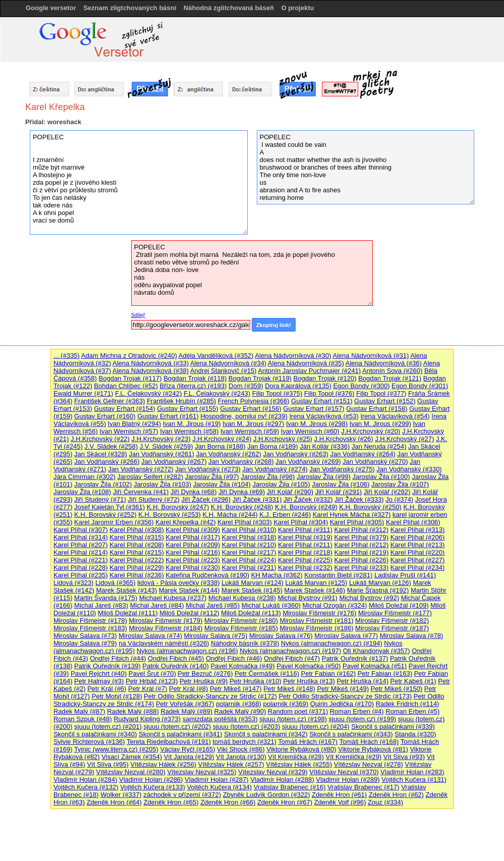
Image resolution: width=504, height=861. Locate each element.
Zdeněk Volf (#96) (340, 802)
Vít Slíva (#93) (404, 757)
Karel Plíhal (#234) (418, 568)
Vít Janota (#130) (241, 757)
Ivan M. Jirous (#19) (192, 424)
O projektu (297, 8)
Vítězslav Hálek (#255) (299, 764)
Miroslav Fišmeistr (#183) (90, 628)
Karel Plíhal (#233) (361, 568)
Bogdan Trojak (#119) (260, 378)
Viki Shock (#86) (241, 749)
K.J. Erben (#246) (285, 515)
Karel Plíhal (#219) (361, 552)
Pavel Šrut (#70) (152, 674)
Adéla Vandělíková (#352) (216, 356)
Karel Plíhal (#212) (361, 545)
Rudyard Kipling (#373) (147, 719)
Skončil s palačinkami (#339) (393, 727)
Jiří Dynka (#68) (194, 492)
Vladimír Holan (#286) (151, 779)
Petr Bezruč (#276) (205, 674)
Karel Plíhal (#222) (137, 560)
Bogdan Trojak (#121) (390, 378)
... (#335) (67, 356)
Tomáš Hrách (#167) (308, 742)
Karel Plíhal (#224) (249, 560)
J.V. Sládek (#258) (111, 446)
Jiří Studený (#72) (154, 499)
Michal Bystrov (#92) (369, 598)
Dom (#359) (246, 386)
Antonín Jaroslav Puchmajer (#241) (309, 371)
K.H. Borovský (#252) (105, 515)
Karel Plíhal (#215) (137, 552)
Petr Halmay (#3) (99, 681)
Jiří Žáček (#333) (359, 499)
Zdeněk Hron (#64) (114, 802)
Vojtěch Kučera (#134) (219, 787)
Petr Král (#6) (107, 689)
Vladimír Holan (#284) (85, 779)
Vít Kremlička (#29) (354, 757)
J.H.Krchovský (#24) (222, 439)
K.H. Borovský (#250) (370, 507)
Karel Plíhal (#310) (249, 530)
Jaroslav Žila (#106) (341, 484)
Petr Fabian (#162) (328, 674)
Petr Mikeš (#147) (236, 689)
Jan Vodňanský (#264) (363, 454)
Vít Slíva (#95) (107, 764)
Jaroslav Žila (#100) (381, 477)
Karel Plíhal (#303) (245, 522)
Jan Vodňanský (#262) (229, 454)
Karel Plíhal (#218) (305, 552)
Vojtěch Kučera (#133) (153, 787)
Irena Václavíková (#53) (324, 416)
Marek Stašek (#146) (315, 590)
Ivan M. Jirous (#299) (380, 424)
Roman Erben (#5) (412, 711)
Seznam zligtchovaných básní (130, 8)
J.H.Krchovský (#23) (161, 439)
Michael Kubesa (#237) (173, 598)
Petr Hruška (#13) (309, 681)
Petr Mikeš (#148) (289, 689)
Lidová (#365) (116, 583)
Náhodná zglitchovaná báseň (229, 8)
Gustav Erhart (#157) (314, 409)
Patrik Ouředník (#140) (176, 666)
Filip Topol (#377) (381, 393)
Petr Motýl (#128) (117, 696)
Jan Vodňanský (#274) (275, 469)
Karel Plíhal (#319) (305, 537)
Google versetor (51, 8)
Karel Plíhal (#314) (81, 537)
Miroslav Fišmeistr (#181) (317, 621)
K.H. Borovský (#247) (178, 507)
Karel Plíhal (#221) (81, 560)
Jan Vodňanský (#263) (296, 454)
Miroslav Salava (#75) (216, 636)
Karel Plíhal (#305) (357, 522)
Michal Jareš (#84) (157, 605)
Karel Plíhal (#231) (249, 568)
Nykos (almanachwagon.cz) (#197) (290, 651)
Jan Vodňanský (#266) (107, 462)
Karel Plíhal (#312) (361, 530)
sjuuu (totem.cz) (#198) (293, 719)
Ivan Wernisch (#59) (250, 431)
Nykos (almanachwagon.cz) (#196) (187, 651)
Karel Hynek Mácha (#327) (352, 515)
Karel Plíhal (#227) (418, 560)
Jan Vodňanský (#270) (375, 462)
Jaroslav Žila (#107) (400, 484)
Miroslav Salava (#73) (85, 636)
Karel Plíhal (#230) (193, 568)
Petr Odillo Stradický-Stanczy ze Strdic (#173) (345, 696)
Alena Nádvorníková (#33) (151, 363)
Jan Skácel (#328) (101, 454)
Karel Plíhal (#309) (193, 530)
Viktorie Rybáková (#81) (373, 749)
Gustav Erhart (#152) (385, 401)
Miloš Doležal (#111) (128, 613)
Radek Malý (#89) (186, 711)
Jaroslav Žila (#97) (212, 477)
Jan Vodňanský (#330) (409, 469)
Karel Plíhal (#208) (137, 545)
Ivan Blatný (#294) (135, 424)
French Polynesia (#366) (254, 401)
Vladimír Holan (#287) (216, 779)
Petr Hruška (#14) (362, 681)
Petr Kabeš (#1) (413, 681)
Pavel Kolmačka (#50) (309, 666)
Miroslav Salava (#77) (346, 636)
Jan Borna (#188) (220, 446)
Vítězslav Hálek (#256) (163, 764)
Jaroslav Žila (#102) (103, 484)
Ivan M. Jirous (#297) (253, 424)
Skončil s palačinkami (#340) (95, 734)
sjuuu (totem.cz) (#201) (108, 727)
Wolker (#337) (121, 795)
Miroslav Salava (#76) (281, 636)
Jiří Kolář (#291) (339, 492)
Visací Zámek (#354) (132, 757)
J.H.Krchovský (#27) (404, 439)
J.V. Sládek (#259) (166, 446)
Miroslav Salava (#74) (150, 636)
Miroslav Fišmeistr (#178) (90, 621)
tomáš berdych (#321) (244, 742)
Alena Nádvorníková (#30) (293, 356)
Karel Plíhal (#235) (81, 575)
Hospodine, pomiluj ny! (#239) (244, 416)
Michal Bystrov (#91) (307, 598)
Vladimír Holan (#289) (348, 779)
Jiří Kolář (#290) (290, 492)
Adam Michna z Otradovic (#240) (129, 356)
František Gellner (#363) (109, 401)
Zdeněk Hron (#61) (339, 795)
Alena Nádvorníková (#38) (151, 371)
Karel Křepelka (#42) (185, 522)
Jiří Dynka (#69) (242, 492)
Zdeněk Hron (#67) (285, 802)
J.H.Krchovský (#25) (283, 439)
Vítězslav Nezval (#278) (369, 764)
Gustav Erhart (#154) (124, 409)
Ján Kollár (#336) (325, 446)
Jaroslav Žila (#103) (162, 484)
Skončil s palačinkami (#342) (266, 734)
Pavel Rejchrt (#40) (99, 674)
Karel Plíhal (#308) (137, 530)
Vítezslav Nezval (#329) (273, 772)
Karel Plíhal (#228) (81, 568)
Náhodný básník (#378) (245, 643)
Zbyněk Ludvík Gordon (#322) (267, 795)
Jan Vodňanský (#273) (208, 469)
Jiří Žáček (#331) (257, 499)
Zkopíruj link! (274, 325)
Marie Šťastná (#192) (378, 590)
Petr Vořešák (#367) (185, 704)
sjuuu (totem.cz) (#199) (363, 719)
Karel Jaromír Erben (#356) (114, 522)
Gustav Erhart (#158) (377, 409)
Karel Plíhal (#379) (361, 537)
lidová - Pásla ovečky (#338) (178, 583)
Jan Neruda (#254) (379, 446)
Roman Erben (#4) (357, 711)
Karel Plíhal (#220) (418, 552)
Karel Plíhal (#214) (81, 552)
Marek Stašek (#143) (126, 590)
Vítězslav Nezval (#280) (130, 772)
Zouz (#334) (385, 802)
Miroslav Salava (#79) (85, 643)
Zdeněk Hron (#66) (228, 802)
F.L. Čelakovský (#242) (148, 393)
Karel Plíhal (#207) (81, 545)
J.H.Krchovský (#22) (100, 439)
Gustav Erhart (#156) (250, 409)
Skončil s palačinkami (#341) (180, 734)
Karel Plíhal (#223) (193, 560)
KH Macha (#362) (277, 575)
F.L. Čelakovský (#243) (217, 393)
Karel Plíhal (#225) (305, 560)
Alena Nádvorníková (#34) (228, 363)
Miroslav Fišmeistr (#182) (392, 621)
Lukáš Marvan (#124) (253, 583)
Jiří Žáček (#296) (206, 499)
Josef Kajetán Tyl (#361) (109, 507)
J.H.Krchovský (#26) (344, 439)
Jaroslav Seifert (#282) (150, 477)
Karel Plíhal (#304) (301, 522)
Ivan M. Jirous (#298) (317, 424)
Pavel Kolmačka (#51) (375, 666)
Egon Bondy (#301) (420, 386)
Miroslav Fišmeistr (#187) (392, 628)
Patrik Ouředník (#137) (355, 658)
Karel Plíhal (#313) (418, 530)
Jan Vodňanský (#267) (174, 462)
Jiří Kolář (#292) (387, 492)
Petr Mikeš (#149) (343, 689)
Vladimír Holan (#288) (282, 779)
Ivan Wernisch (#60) (310, 431)
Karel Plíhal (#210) (249, 545)
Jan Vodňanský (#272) (141, 469)
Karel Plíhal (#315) (137, 537)
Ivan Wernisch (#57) (129, 431)
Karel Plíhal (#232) (305, 568)
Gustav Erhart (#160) (105, 416)
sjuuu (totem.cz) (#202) (177, 727)
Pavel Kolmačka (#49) (242, 666)
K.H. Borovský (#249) (306, 507)
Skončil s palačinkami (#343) (351, 734)
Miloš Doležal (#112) (189, 613)
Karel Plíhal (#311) (305, 530)
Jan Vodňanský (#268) (241, 462)
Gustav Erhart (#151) (322, 401)
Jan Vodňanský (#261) (162, 454)
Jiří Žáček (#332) (308, 499)
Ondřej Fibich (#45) (176, 658)
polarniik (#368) (239, 704)
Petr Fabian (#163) (385, 674)
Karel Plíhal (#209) (193, 545)
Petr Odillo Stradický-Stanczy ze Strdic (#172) (210, 696)
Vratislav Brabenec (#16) (290, 787)
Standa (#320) (415, 734)
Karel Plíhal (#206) (418, 537)
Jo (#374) (399, 499)
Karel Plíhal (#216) (193, 552)
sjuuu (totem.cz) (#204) (316, 727)
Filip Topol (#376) (329, 393)
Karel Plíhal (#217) (249, 552)
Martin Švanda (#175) (106, 598)
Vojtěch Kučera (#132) (86, 787)
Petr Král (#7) (148, 689)
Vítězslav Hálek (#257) (231, 764)
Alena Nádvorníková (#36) (384, 363)
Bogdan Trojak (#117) (130, 378)
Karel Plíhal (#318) (249, 537)
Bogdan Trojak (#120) (325, 378)
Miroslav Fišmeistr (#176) (319, 613)
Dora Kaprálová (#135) (298, 386)
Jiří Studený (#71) (100, 499)
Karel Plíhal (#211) (305, 545)
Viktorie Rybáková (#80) (301, 749)
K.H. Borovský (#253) (170, 515)
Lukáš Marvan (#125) (317, 583)
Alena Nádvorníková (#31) (371, 356)
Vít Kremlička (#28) (296, 757)
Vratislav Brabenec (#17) (363, 787)
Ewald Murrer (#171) (83, 393)
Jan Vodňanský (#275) (342, 469)
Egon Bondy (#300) (361, 386)
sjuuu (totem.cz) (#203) (247, 727)
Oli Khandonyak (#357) (377, 651)
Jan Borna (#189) (272, 446)
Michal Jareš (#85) (213, 605)
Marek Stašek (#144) (189, 590)
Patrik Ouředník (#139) (107, 666)
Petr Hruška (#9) (204, 681)
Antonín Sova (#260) (392, 371)
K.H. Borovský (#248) (242, 507)
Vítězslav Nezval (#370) (344, 772)
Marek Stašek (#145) (252, 590)
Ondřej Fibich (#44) (118, 658)
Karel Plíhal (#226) (361, 560)
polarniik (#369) (286, 704)
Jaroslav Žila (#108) (82, 492)
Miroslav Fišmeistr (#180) (241, 621)
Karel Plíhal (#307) (81, 530)
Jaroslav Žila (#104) (222, 484)
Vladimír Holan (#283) (412, 772)
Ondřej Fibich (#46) (234, 658)
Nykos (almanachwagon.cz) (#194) (332, 643)
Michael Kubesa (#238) (242, 598)
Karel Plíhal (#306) (413, 522)
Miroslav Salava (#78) (412, 636)
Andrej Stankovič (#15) (223, 371)
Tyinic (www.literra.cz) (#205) (116, 749)
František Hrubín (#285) (181, 401)
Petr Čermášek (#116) (267, 674)
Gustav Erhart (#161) (168, 416)
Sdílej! (138, 315)
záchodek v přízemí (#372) (182, 795)
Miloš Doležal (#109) (399, 605)
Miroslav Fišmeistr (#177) (395, 613)
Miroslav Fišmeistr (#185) (241, 628)
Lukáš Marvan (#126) (380, 583)
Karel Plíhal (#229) (137, 568)
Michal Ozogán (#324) (334, 605)
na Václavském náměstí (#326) (164, 643)
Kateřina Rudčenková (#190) (208, 575)
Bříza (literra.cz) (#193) (193, 386)
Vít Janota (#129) (189, 757)
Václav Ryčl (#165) (187, 749)
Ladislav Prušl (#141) (405, 575)
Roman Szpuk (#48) (83, 719)
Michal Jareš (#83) (101, 605)
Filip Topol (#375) (277, 393)
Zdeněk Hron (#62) (396, 795)
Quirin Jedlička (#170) (342, 704)
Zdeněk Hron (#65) (171, 802)
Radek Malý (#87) (79, 711)
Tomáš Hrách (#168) (369, 742)
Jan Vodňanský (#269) (308, 462)
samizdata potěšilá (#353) (220, 719)
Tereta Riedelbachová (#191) (169, 742)
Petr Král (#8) (188, 689)
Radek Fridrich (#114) (408, 704)
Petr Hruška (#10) (256, 681)
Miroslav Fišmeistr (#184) (165, 628)
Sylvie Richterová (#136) (89, 742)
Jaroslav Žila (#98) (268, 477)
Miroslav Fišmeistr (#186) (317, 628)
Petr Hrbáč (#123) (152, 681)
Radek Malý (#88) (133, 711)
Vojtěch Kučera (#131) (414, 779)
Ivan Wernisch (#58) (189, 431)
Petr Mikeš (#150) (397, 689)
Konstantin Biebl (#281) (338, 575)
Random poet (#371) (298, 711)
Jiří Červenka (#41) (141, 492)
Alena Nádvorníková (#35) (306, 363)
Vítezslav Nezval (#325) (202, 772)
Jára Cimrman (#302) (85, 477)
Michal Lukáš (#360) (271, 605)
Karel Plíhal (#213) (418, 545)
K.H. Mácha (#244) (230, 515)
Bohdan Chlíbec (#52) (126, 386)
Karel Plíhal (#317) (193, 537)
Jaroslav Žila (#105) (281, 484)
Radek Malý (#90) (240, 711)
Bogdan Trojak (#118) (195, 378)
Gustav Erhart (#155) (187, 409)
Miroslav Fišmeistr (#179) (165, 621)
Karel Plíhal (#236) (137, 575)
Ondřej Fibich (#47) (292, 658)
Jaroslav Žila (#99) (324, 477)
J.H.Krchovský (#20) (371, 431)
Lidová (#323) (74, 583)
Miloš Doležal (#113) (251, 613)
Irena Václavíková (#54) (395, 416)
